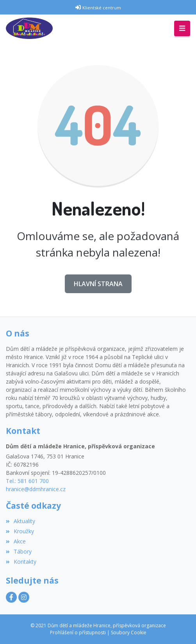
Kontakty (21, 562)
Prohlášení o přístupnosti (78, 632)
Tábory (19, 551)
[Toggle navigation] (182, 28)
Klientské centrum (102, 8)
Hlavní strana (98, 284)
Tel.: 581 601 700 (27, 481)
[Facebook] (11, 597)
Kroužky (20, 531)
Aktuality (20, 521)
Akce (16, 541)
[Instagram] (24, 597)
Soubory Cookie (129, 632)
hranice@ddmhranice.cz (36, 489)
